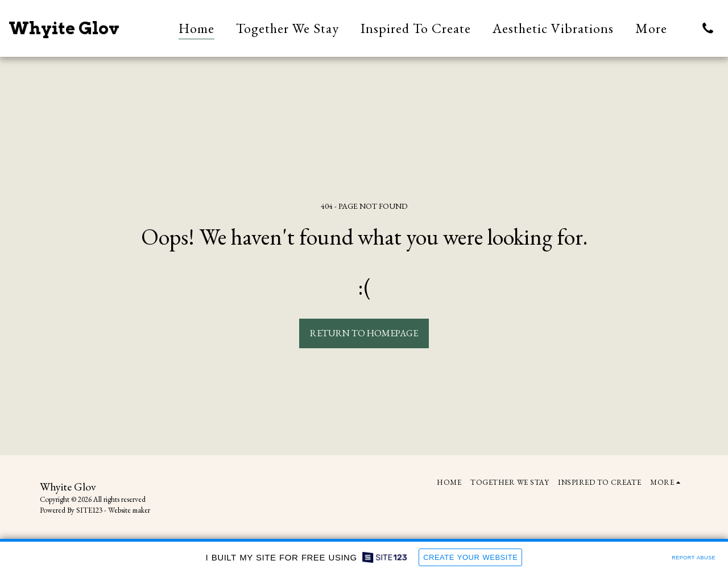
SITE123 (89, 510)
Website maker (129, 510)
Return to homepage (364, 333)
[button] (708, 28)
